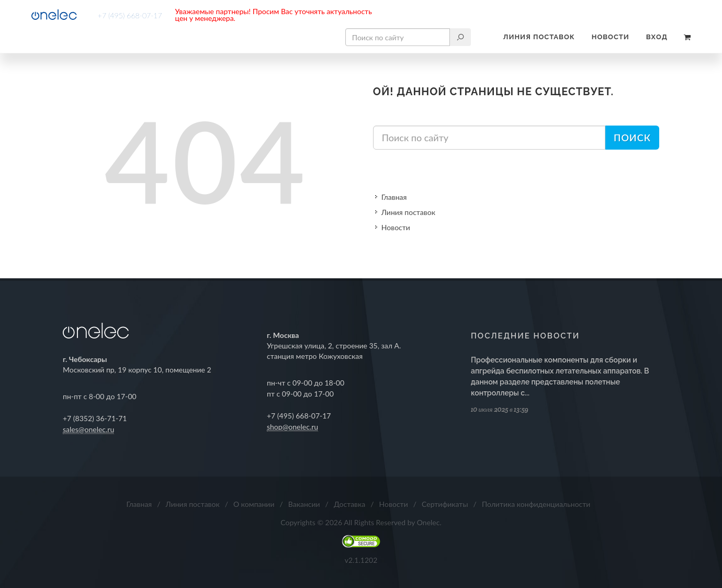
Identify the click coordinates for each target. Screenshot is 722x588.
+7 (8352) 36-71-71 (95, 418)
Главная (394, 197)
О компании (254, 504)
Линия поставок (539, 37)
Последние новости (525, 336)
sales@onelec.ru (88, 429)
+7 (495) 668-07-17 (130, 15)
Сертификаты (445, 504)
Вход (657, 37)
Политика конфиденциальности (536, 504)
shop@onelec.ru (292, 427)
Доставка (349, 504)
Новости (611, 37)
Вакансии (304, 504)
